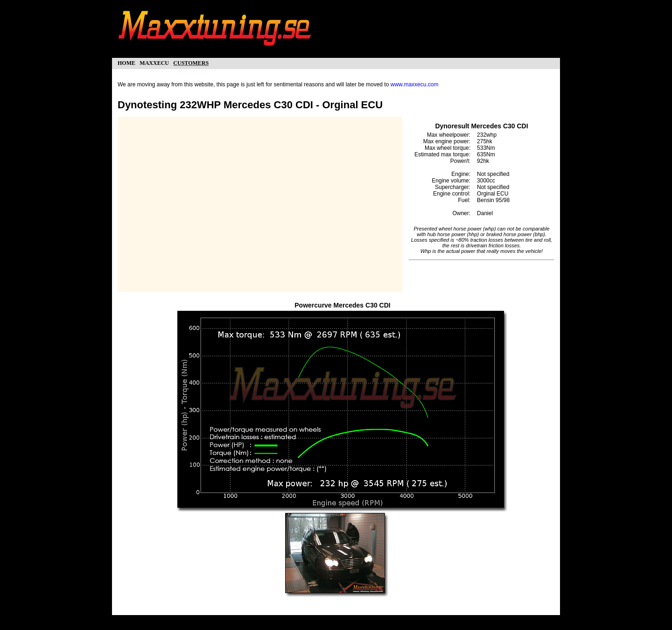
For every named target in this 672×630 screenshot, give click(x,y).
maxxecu (154, 62)
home (126, 62)
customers (191, 62)
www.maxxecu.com (415, 84)
